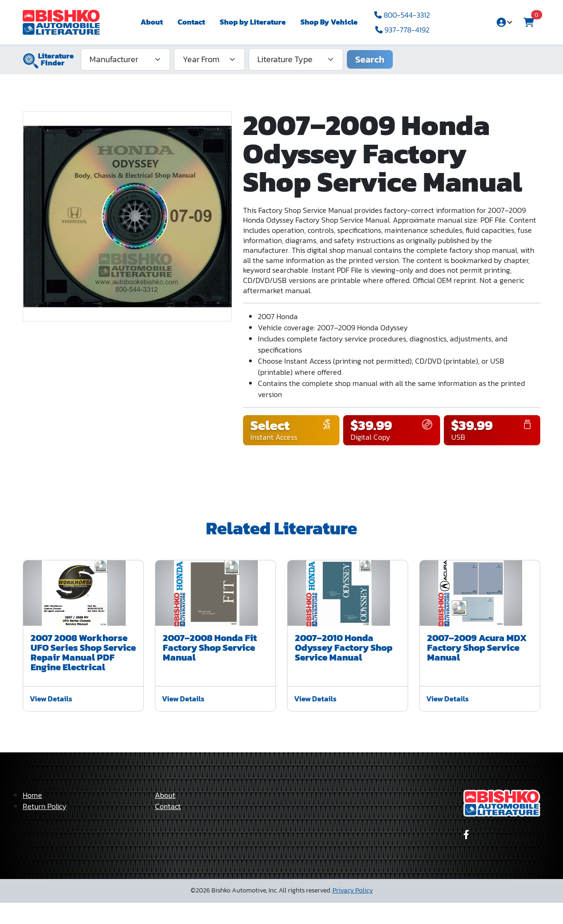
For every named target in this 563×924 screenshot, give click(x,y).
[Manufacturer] (125, 59)
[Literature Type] (296, 59)
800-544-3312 (402, 15)
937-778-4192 (402, 30)
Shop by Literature (253, 22)
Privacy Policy (353, 912)
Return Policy (45, 828)
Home (32, 816)
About (152, 22)
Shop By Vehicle (329, 22)
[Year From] (209, 59)
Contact (191, 22)
